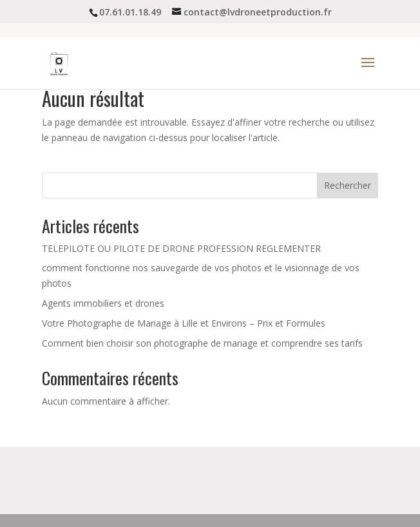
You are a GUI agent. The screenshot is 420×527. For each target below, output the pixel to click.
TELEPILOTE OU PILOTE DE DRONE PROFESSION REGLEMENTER (181, 248)
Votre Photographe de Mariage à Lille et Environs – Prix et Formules (184, 323)
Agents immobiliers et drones (103, 303)
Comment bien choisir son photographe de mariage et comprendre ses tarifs (202, 343)
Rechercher (348, 185)
